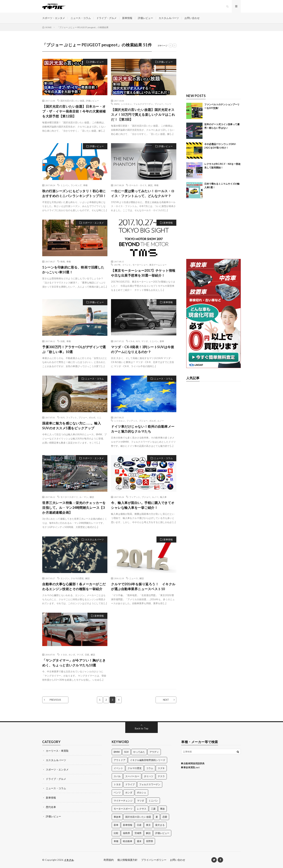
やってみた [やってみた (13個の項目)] (139, 752)
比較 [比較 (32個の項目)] (116, 833)
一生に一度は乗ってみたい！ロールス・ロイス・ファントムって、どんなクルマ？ (143, 193)
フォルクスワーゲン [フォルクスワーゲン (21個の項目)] (150, 784)
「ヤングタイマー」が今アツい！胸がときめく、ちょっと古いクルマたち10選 (74, 663)
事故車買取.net (190, 767)
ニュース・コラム (81, 18)
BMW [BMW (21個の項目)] (117, 752)
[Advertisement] (214, 64)
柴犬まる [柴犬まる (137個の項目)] (160, 825)
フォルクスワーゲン (143, 104)
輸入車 (163, 497)
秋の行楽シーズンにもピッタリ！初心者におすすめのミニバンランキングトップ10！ (74, 193)
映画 (63, 261)
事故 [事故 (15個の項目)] (162, 809)
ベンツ (168, 104)
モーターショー (140, 265)
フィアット (71, 417)
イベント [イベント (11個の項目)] (118, 768)
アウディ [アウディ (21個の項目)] (154, 752)
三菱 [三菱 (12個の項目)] (153, 809)
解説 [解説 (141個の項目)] (148, 833)
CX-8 (132, 341)
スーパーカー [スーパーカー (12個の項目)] (132, 776)
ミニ (99, 417)
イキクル (69, 860)
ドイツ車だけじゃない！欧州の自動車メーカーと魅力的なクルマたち (143, 429)
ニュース (134, 578)
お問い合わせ (192, 18)
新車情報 (127, 18)
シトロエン (126, 104)
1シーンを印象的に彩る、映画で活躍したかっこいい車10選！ (73, 270)
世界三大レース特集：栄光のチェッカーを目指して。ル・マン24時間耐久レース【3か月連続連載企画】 (74, 508)
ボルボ (92, 417)
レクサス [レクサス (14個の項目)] (142, 809)
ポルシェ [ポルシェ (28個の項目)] (141, 792)
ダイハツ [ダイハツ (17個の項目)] (149, 776)
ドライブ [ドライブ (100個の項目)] (130, 784)
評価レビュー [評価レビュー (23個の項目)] (162, 833)
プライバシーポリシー (154, 860)
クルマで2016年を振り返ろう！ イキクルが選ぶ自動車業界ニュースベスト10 (143, 586)
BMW (117, 104)
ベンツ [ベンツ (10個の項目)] (117, 792)
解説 (150, 185)
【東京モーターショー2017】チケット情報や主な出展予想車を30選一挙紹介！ (143, 273)
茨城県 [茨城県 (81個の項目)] (138, 833)
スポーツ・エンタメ (54, 18)
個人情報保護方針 (127, 860)
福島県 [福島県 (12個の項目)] (126, 833)
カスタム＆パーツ (169, 18)
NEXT (166, 700)
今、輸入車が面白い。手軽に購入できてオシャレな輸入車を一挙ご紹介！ (143, 505)
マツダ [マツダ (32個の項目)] (141, 801)
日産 (87, 655)
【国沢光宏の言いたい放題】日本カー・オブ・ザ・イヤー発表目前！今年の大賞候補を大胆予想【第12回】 (74, 111)
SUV (138, 341)
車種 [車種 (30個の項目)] (116, 841)
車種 (85, 185)
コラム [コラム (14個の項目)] (150, 768)
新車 (162, 341)
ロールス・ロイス (138, 185)
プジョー (159, 104)
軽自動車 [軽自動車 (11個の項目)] (128, 841)
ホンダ (72, 655)
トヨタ (64, 655)
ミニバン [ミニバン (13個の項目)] (153, 801)
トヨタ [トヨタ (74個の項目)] (117, 784)
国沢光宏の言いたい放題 (72, 101)
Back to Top (142, 728)
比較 (63, 341)
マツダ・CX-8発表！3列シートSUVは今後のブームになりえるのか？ (142, 349)
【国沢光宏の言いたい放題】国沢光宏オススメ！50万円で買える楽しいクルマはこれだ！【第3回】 (143, 114)
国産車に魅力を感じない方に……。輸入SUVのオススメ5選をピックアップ (72, 426)
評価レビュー (145, 18)
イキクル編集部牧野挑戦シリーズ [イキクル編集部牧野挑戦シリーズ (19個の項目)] (148, 760)
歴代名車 (51, 807)
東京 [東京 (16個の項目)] (148, 825)
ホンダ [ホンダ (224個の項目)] (129, 792)
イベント (127, 265)
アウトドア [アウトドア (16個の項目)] (120, 760)
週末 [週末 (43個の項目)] (139, 841)
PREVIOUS (55, 700)
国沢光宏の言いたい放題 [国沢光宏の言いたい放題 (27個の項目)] (138, 817)
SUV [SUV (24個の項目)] (126, 752)
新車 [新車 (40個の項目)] (116, 825)
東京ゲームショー (158, 265)
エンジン (65, 578)
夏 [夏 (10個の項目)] (157, 817)
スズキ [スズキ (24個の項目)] (161, 768)
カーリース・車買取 (57, 751)
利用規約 (109, 860)
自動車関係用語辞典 (193, 763)
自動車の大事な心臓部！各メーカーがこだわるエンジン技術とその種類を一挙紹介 (74, 586)
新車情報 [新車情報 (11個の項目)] (128, 825)
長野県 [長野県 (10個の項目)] (150, 841)
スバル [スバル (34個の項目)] (117, 776)
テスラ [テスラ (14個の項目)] (161, 776)
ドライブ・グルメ (106, 18)
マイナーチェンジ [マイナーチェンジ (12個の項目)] (123, 801)
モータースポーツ (69, 497)
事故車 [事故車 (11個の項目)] (117, 817)
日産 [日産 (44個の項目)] (139, 825)
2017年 (117, 265)
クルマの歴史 (77, 578)
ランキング (76, 185)
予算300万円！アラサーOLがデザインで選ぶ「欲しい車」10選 (74, 349)
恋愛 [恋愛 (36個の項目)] (165, 817)
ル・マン (84, 497)
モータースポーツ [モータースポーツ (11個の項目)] (123, 809)
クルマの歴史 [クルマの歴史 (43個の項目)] (135, 768)
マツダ (145, 341)
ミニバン (65, 185)
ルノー (161, 421)
